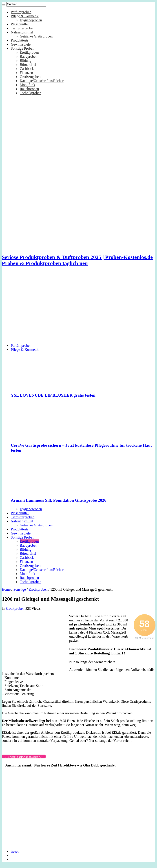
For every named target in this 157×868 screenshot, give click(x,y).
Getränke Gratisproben (36, 36)
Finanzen (26, 73)
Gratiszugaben (30, 77)
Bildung (26, 61)
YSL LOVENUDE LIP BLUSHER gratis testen (53, 395)
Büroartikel (28, 65)
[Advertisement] (78, 309)
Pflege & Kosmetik (25, 16)
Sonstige (20, 589)
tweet (15, 851)
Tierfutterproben (23, 28)
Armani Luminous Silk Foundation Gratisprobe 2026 (59, 500)
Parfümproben (21, 12)
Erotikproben (29, 52)
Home (6, 589)
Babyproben (29, 56)
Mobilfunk (27, 85)
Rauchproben (29, 89)
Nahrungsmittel (22, 32)
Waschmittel (20, 24)
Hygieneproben (31, 20)
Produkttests (20, 40)
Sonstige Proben (22, 48)
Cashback (27, 69)
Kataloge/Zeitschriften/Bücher (42, 81)
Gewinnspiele (21, 44)
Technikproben (31, 93)
